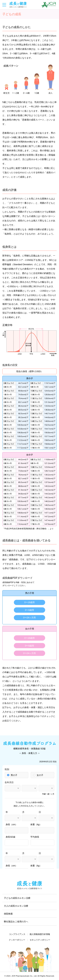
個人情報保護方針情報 (40, 934)
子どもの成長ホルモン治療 (17, 898)
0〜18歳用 (29, 602)
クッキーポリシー (17, 940)
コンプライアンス (17, 934)
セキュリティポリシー (40, 940)
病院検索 (8, 914)
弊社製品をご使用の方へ (16, 922)
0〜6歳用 (30, 610)
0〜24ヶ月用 (29, 618)
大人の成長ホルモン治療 (16, 906)
